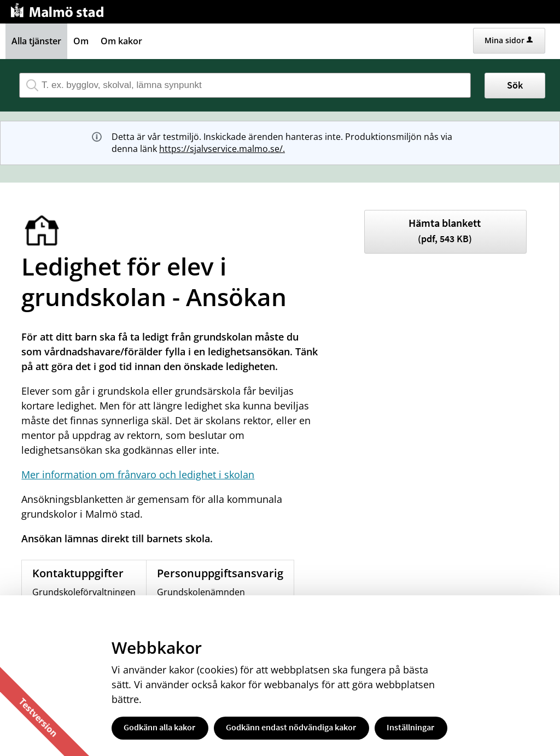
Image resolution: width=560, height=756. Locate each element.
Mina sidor (509, 40)
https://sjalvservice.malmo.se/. (222, 149)
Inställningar (410, 727)
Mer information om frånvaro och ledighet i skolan (138, 474)
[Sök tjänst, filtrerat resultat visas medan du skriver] (245, 85)
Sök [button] (515, 85)
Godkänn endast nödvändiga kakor (291, 727)
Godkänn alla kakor (159, 727)
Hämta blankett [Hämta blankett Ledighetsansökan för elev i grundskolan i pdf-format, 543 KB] (445, 230)
